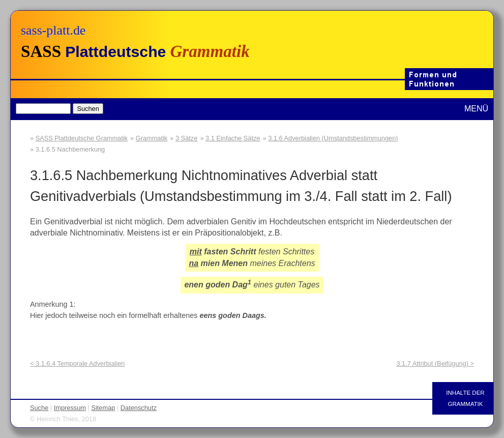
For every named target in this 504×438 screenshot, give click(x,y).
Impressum (70, 408)
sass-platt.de (53, 30)
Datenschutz (139, 408)
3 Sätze (186, 138)
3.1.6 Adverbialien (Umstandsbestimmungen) (333, 138)
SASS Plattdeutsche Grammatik (82, 138)
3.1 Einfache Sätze (233, 138)
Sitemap (103, 408)
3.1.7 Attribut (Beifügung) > (435, 363)
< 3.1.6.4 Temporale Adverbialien (78, 363)
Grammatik (152, 138)
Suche (39, 408)
